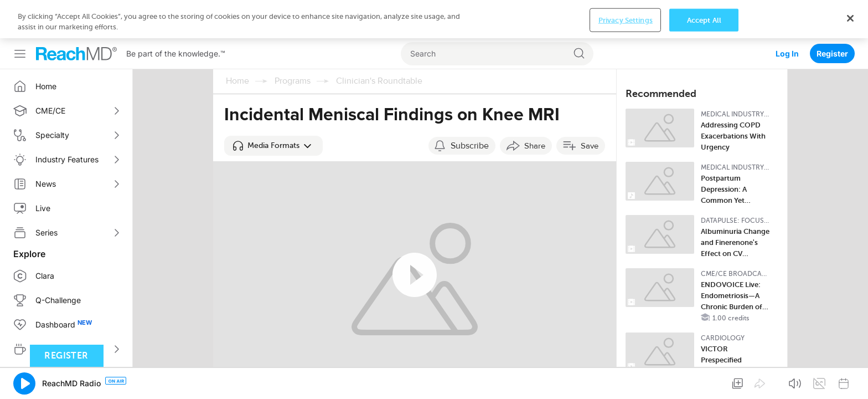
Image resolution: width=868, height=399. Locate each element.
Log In (787, 15)
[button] (273, 108)
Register (832, 15)
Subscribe (470, 108)
